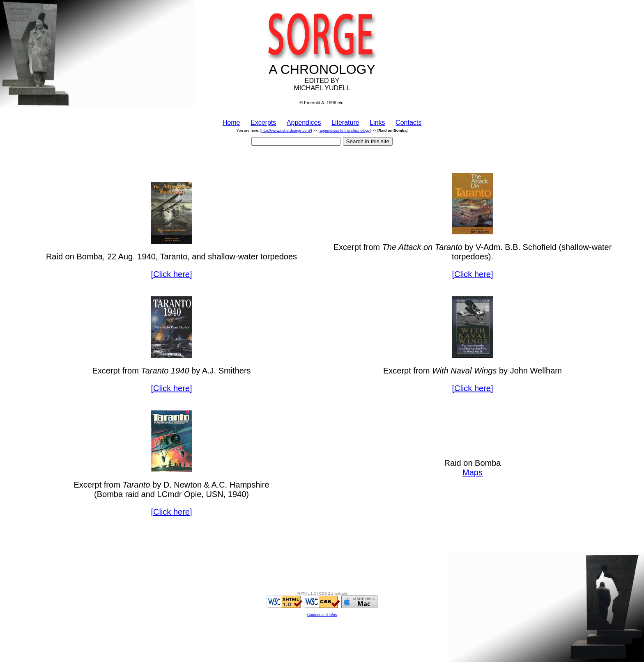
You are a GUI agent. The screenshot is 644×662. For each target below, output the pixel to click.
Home (231, 123)
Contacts (408, 123)
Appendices (304, 123)
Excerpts (263, 123)
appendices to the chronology (345, 131)
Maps (473, 472)
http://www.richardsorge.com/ (286, 131)
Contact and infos (322, 615)
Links (377, 123)
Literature (345, 123)
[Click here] (171, 274)
